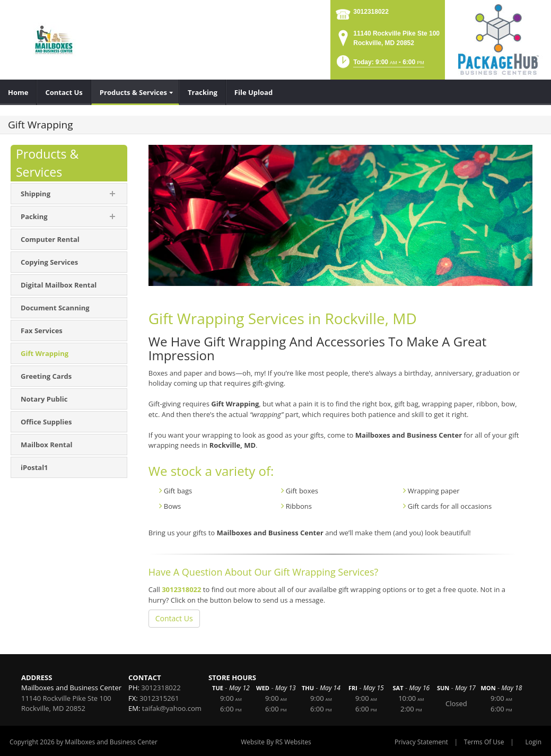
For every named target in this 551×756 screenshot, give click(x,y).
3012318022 (371, 12)
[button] (379, 65)
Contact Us (174, 618)
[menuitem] (18, 92)
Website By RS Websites (276, 742)
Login (533, 742)
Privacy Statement (421, 742)
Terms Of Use (484, 742)
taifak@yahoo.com (172, 708)
